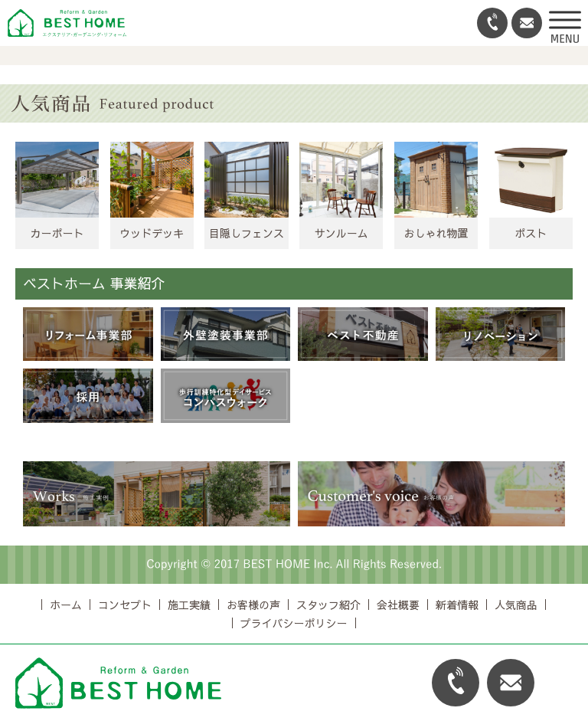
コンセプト (125, 605)
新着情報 (457, 605)
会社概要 (398, 605)
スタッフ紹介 (328, 605)
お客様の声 (253, 605)
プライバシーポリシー (294, 623)
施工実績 (189, 605)
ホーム (66, 605)
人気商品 (516, 605)
